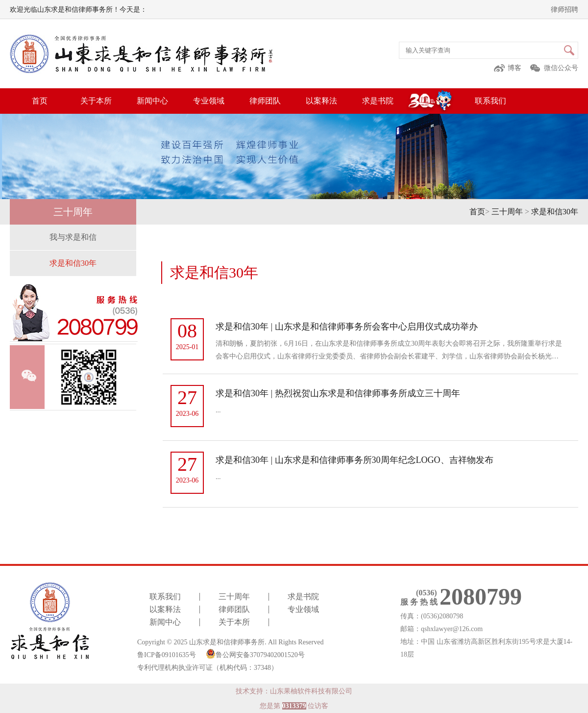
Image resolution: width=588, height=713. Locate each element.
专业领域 (209, 101)
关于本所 (96, 101)
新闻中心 (152, 101)
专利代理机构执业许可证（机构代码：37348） (208, 668)
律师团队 (265, 101)
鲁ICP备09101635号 (167, 655)
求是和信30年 (555, 212)
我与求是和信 (73, 237)
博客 (514, 68)
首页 (40, 101)
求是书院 (378, 101)
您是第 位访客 (294, 706)
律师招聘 (564, 10)
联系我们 (490, 101)
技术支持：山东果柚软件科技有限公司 (294, 691)
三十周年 (507, 212)
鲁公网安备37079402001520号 (255, 654)
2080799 (481, 597)
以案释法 (321, 101)
